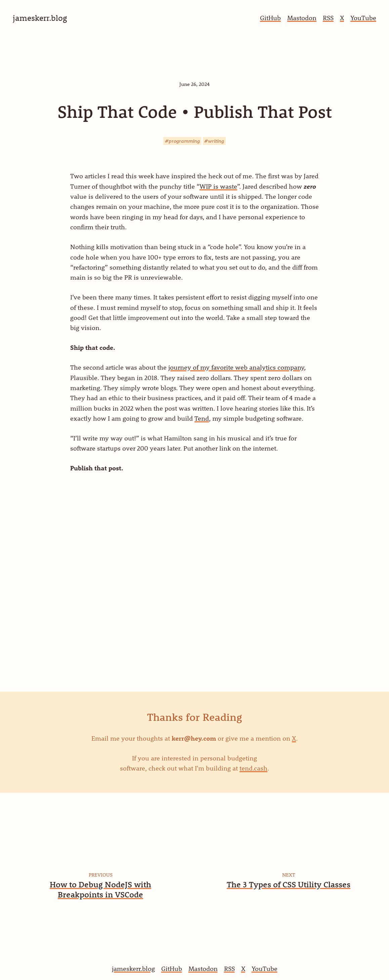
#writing (214, 141)
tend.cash (253, 768)
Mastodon (302, 18)
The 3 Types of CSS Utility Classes (289, 884)
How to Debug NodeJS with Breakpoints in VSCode (100, 889)
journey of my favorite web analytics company (236, 367)
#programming (182, 141)
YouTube (363, 18)
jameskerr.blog (133, 969)
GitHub (270, 18)
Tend (202, 418)
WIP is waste (218, 186)
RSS (328, 18)
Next (289, 875)
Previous (101, 875)
